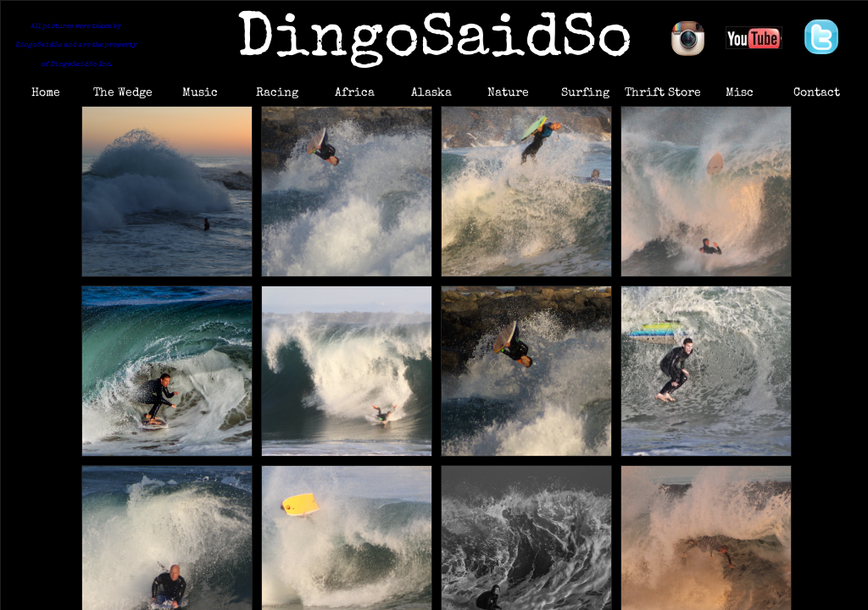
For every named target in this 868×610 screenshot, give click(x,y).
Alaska (431, 93)
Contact (817, 93)
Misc (740, 93)
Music (200, 93)
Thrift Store (663, 93)
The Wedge (123, 93)
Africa (355, 93)
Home (46, 93)
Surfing (585, 93)
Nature (508, 93)
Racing (277, 93)
